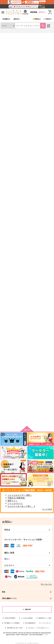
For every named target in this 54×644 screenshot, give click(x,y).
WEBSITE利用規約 (10, 618)
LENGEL (23, 243)
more (46, 635)
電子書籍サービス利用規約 (12, 623)
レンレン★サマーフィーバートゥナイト (9, 311)
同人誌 (17, 35)
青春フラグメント (44, 309)
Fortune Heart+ (26, 111)
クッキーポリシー (47, 623)
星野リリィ (13, 501)
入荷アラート (8, 39)
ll (38, 177)
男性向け (36, 19)
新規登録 (34, 12)
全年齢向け (6, 19)
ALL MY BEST (7, 375)
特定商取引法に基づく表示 (15, 628)
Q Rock (40, 243)
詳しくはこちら (46, 584)
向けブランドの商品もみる (27, 419)
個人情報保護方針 (31, 623)
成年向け (17, 19)
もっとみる (47, 509)
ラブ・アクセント (44, 111)
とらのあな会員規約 (27, 618)
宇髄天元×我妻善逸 (16, 498)
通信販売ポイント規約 (45, 618)
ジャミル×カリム (15, 503)
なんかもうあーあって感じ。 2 (21, 506)
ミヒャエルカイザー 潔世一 (20, 495)
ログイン (42, 12)
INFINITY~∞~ (25, 309)
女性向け (47, 19)
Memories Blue (26, 177)
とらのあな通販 (7, 35)
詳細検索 (48, 26)
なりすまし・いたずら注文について (39, 628)
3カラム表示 (41, 75)
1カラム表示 (50, 75)
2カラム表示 (46, 75)
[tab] (14, 68)
